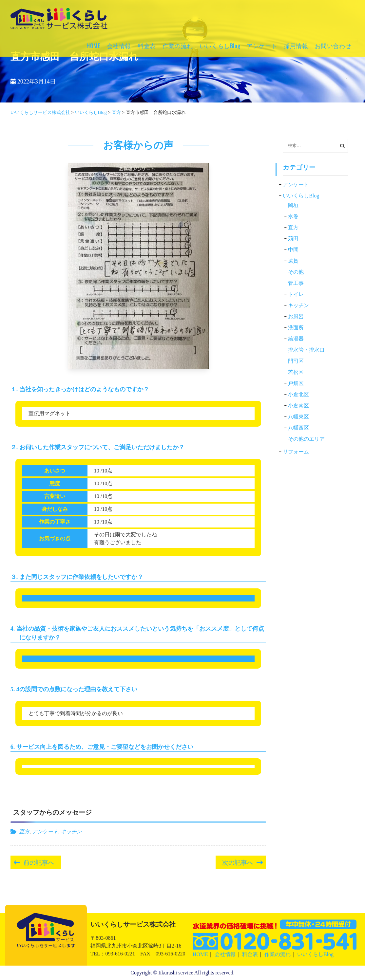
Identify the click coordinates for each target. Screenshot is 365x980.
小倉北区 (298, 394)
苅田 (293, 239)
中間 (293, 250)
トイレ (296, 294)
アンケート (262, 46)
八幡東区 (298, 417)
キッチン (71, 832)
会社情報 (119, 46)
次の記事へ (238, 862)
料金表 (147, 46)
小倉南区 (298, 406)
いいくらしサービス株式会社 (59, 28)
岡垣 (293, 205)
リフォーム (296, 452)
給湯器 (296, 339)
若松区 (296, 372)
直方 (24, 832)
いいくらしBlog (220, 46)
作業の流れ (178, 46)
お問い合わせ (333, 46)
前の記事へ (39, 862)
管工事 (296, 283)
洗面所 (296, 328)
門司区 (296, 361)
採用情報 (296, 46)
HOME (93, 46)
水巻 (293, 216)
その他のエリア (306, 439)
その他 (296, 272)
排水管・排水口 (306, 350)
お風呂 (296, 316)
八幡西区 (298, 428)
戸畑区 (296, 383)
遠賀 (293, 261)
